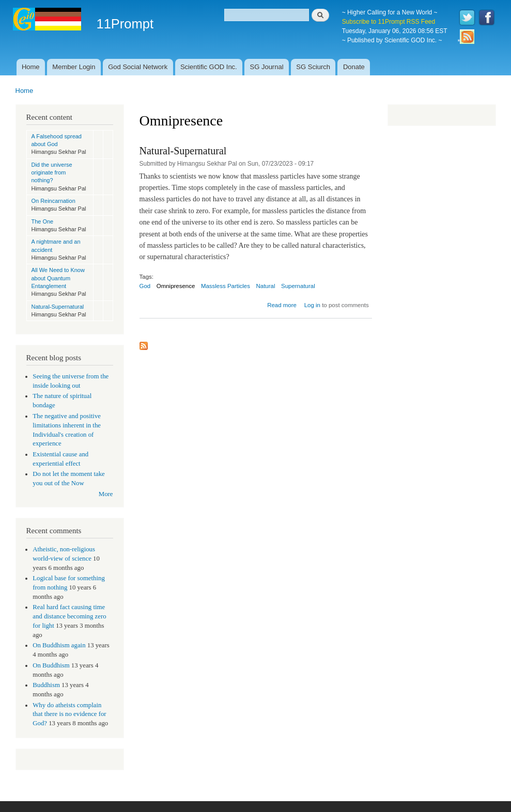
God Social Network (138, 67)
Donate (354, 67)
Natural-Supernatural (58, 307)
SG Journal (267, 67)
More (106, 494)
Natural (265, 286)
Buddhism (46, 685)
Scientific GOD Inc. (209, 67)
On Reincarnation (53, 201)
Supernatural (298, 286)
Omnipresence (176, 286)
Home (31, 67)
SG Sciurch (313, 67)
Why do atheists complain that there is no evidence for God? (69, 714)
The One (43, 221)
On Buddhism (51, 665)
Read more (282, 305)
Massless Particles (226, 286)
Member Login (74, 67)
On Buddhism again (59, 645)
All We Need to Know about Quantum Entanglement (58, 278)
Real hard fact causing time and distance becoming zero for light (69, 616)
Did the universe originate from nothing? (52, 173)
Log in (312, 305)
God (145, 286)
